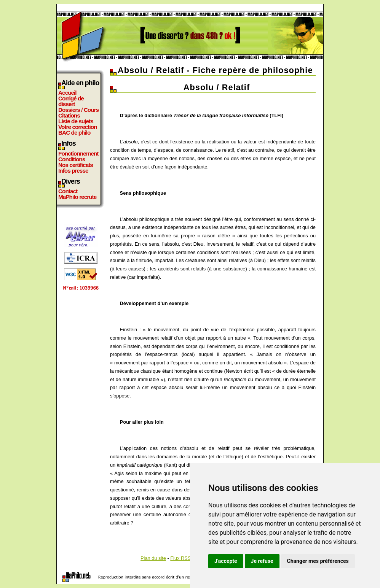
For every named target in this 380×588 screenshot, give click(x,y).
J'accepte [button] (226, 561)
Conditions (72, 159)
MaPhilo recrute (77, 197)
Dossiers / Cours (78, 110)
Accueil (67, 93)
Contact (68, 191)
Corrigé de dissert (71, 101)
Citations (69, 115)
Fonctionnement (78, 153)
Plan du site (153, 558)
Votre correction (78, 127)
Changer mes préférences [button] (318, 561)
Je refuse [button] (262, 561)
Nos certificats (76, 165)
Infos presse (73, 171)
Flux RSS (180, 558)
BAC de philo (74, 133)
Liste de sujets (76, 121)
